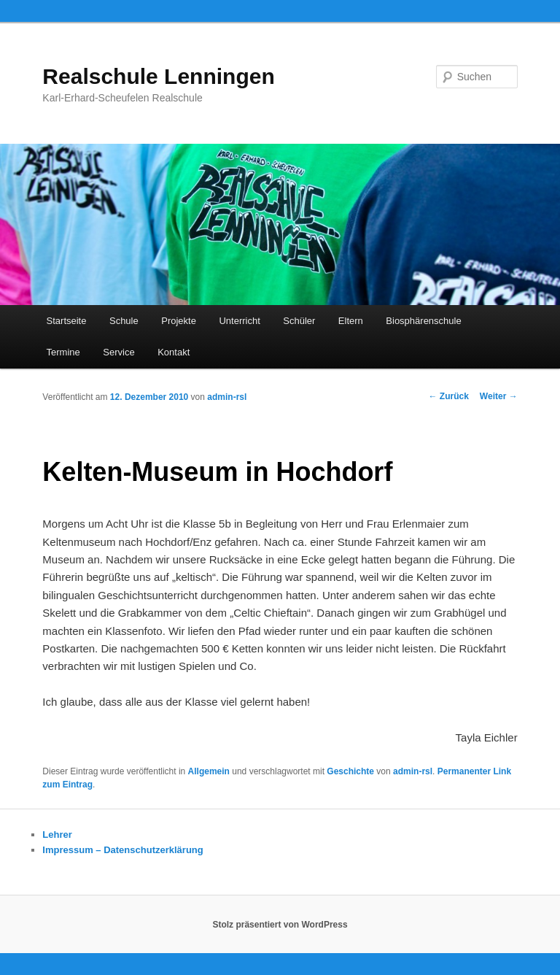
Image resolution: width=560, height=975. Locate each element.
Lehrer (57, 835)
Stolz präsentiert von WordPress (280, 925)
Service (118, 352)
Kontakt (174, 352)
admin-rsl (227, 397)
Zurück (449, 396)
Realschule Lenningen (158, 76)
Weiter (499, 396)
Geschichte (350, 771)
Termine (63, 352)
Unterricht (239, 321)
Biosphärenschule (423, 321)
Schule (124, 321)
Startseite (67, 321)
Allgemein (209, 771)
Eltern (351, 321)
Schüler (299, 321)
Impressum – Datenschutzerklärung (122, 850)
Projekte (179, 321)
